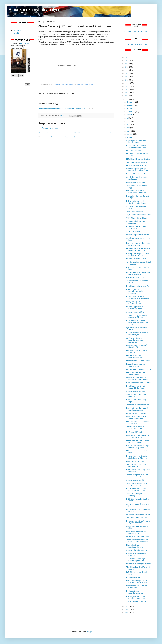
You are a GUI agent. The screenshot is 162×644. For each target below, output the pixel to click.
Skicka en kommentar (50, 128)
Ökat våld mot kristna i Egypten (138, 537)
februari (130, 134)
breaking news (60, 84)
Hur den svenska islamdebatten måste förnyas (138, 334)
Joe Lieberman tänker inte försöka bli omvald (136, 428)
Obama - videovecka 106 (135, 182)
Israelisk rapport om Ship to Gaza (139, 369)
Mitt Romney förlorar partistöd (137, 165)
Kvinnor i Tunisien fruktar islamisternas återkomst (136, 192)
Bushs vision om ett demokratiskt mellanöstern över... (138, 273)
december (131, 102)
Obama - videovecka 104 (135, 480)
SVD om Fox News (133, 232)
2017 (127, 80)
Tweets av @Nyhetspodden (137, 44)
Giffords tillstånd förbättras (136, 413)
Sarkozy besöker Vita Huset (136, 601)
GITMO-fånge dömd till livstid (137, 218)
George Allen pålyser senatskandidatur (134, 303)
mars (129, 131)
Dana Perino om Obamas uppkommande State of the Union (137, 322)
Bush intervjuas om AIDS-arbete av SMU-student (138, 244)
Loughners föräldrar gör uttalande (139, 564)
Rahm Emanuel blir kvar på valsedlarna (136, 227)
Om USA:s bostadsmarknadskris (138, 515)
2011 (127, 99)
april (129, 128)
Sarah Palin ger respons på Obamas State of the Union (137, 170)
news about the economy (85, 84)
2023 (127, 61)
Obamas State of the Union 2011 (138, 259)
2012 (127, 96)
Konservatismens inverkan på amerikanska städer (137, 409)
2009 (127, 610)
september (131, 112)
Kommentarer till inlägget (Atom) (63, 137)
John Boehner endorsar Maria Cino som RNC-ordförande (137, 541)
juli (128, 118)
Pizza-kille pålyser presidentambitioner (135, 546)
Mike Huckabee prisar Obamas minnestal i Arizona (138, 441)
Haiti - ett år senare (133, 577)
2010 (127, 606)
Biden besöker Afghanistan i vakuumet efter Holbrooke (137, 582)
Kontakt (16, 33)
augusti (130, 115)
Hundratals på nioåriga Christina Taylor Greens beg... (138, 522)
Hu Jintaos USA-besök (135, 432)
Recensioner (18, 30)
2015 (127, 86)
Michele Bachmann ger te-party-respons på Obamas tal (138, 249)
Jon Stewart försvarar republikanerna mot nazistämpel (134, 340)
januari (129, 137)
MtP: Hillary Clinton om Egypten (138, 159)
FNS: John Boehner (134, 151)
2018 (127, 77)
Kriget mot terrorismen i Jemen (138, 174)
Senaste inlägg (45, 133)
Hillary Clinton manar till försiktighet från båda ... (136, 202)
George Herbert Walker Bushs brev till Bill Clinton (137, 532)
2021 (127, 67)
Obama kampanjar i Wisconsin (137, 235)
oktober (130, 108)
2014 (127, 90)
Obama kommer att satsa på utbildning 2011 (137, 346)
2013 (127, 93)
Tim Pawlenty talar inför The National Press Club (137, 484)
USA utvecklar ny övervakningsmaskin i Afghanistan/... (135, 291)
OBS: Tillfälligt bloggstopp (136, 461)
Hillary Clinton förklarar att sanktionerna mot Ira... (136, 597)
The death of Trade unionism (137, 162)
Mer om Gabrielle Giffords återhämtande (136, 373)
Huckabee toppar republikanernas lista (135, 592)
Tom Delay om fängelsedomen (137, 518)
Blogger (89, 632)
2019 (127, 73)
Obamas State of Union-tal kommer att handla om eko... (138, 379)
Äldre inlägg (109, 133)
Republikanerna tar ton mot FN (138, 286)
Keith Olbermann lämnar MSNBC (138, 383)
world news (69, 84)
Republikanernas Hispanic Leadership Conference (136, 387)
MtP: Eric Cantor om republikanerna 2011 (135, 357)
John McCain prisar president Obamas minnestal (137, 476)
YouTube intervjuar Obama (136, 212)
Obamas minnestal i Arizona (137, 550)
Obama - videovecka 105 (135, 391)
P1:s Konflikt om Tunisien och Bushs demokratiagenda (137, 146)
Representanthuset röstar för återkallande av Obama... (137, 457)
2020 (127, 70)
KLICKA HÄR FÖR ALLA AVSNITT (137, 31)
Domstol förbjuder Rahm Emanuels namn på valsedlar (138, 297)
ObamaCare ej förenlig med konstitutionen (136, 141)
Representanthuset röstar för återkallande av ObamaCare (62, 109)
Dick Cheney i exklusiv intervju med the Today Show (137, 447)
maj (128, 125)
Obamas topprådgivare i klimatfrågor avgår (135, 308)
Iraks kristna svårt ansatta (136, 278)
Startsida (77, 133)
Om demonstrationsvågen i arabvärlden (136, 222)
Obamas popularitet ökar (135, 312)
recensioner (25, 43)
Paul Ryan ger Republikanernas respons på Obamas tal (138, 255)
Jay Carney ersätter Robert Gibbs (139, 215)
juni (128, 121)
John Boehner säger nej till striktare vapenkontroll (136, 560)
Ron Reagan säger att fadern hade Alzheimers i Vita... (137, 489)
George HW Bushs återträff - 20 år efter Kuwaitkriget (138, 417)
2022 (127, 64)
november (131, 105)
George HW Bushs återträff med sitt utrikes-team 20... (138, 436)
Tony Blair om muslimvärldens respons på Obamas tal (137, 316)
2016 (127, 83)
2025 (127, 57)
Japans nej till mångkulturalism (137, 405)
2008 (127, 613)
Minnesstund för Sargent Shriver (138, 361)
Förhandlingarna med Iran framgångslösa (136, 365)
